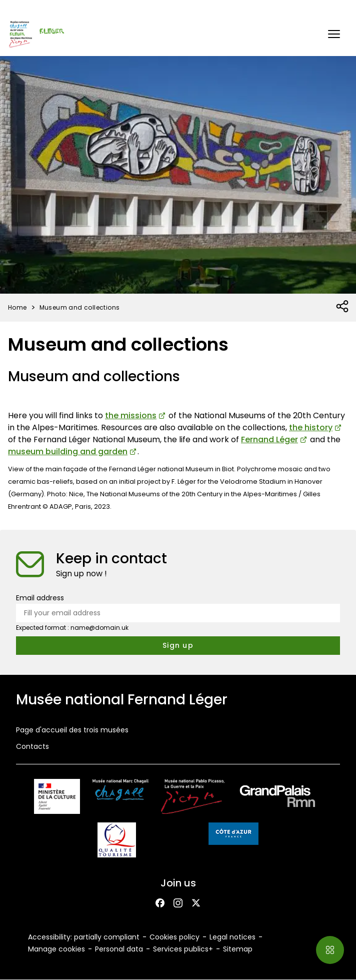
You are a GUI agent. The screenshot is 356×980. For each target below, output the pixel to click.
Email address (40, 598)
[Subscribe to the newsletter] (178, 646)
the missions (131, 415)
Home (17, 307)
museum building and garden (68, 451)
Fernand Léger (269, 439)
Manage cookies (56, 949)
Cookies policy (174, 937)
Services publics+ (183, 949)
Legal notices (232, 937)
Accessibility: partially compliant (84, 937)
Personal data (119, 949)
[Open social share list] (343, 307)
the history (311, 427)
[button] (334, 34)
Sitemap (238, 949)
